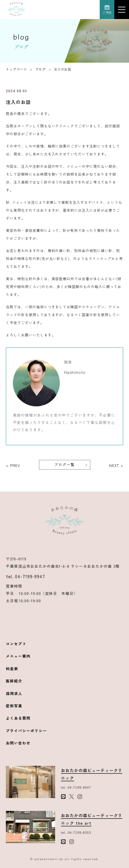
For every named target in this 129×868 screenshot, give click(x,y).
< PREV (13, 465)
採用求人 (14, 693)
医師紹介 (14, 681)
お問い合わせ (18, 743)
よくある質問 (18, 718)
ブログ (40, 69)
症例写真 (14, 706)
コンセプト (16, 644)
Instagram (92, 10)
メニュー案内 (18, 656)
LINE (69, 10)
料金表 (12, 668)
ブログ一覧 (64, 464)
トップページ (16, 69)
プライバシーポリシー (26, 731)
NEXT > (116, 465)
